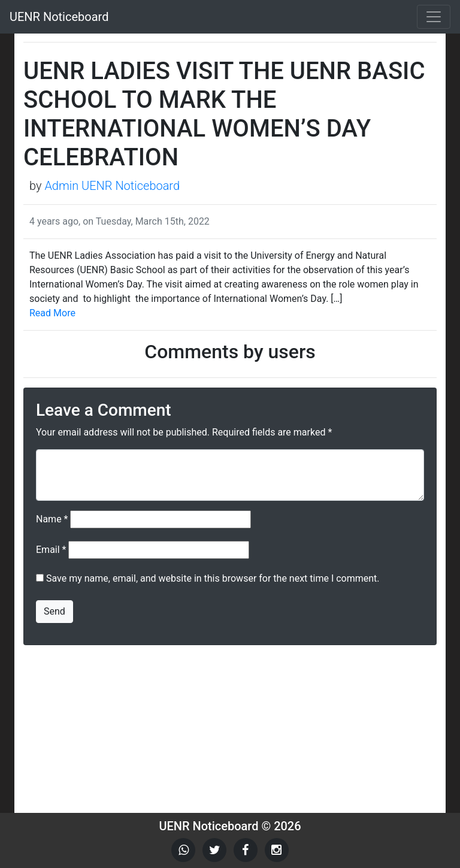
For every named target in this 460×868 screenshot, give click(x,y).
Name (52, 519)
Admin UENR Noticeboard (112, 186)
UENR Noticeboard (59, 17)
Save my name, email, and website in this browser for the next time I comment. (213, 578)
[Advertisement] (230, 729)
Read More (52, 313)
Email (51, 550)
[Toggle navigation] (434, 17)
